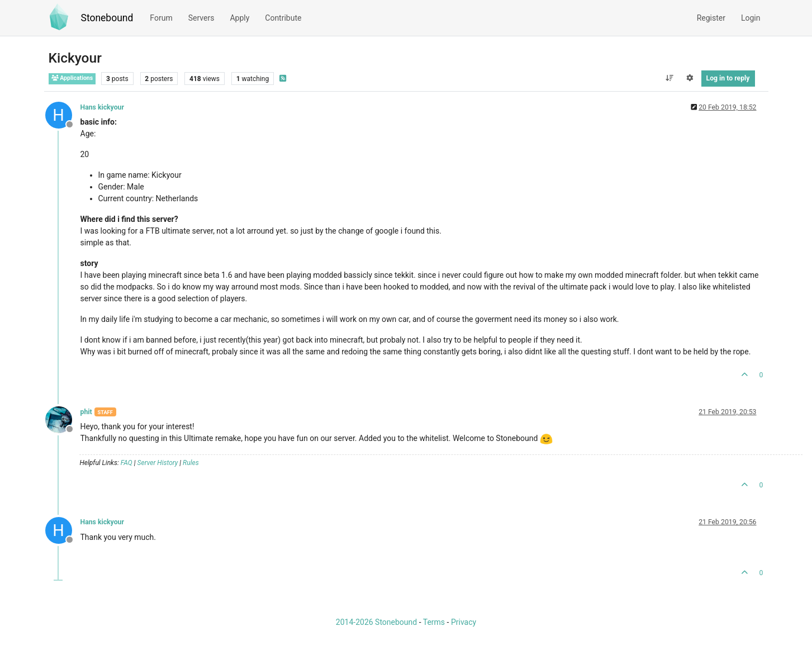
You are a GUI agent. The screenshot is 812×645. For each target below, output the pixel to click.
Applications (72, 78)
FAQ (127, 463)
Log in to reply (728, 78)
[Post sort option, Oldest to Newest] (669, 78)
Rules (191, 463)
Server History (158, 463)
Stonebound (107, 18)
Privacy (464, 622)
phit (86, 412)
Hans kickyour (102, 107)
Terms (434, 622)
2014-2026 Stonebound (376, 622)
